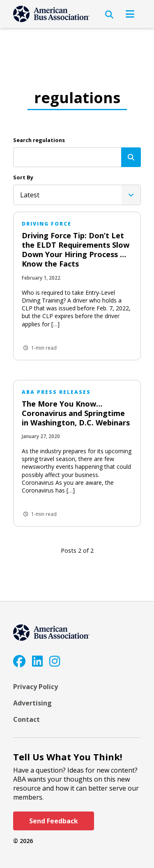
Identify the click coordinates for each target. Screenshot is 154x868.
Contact (26, 719)
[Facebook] (19, 661)
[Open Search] (109, 15)
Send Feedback (54, 821)
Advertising (32, 703)
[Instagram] (55, 661)
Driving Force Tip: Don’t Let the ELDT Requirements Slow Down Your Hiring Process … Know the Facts (76, 250)
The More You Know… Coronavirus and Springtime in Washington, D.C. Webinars (76, 413)
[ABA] (51, 14)
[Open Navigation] (130, 14)
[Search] (131, 157)
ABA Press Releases (56, 392)
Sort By (23, 177)
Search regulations (39, 140)
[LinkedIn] (37, 661)
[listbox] (77, 195)
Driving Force (47, 224)
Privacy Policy (36, 687)
